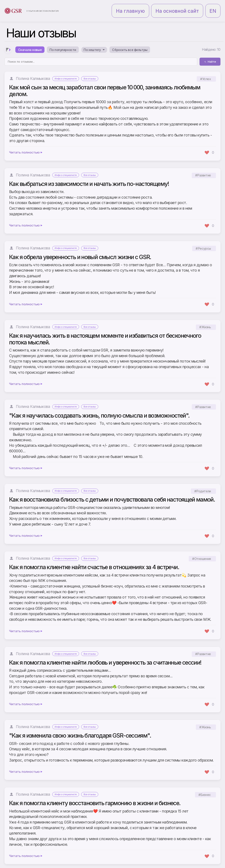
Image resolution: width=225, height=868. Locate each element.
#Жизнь (205, 319)
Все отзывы (97, 70)
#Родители (203, 483)
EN (215, 6)
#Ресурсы (203, 240)
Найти (210, 53)
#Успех (205, 70)
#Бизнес (205, 786)
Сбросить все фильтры (151, 41)
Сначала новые (32, 41)
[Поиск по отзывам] (101, 53)
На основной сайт (193, 6)
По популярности (71, 41)
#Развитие (203, 167)
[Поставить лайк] (209, 144)
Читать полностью (26, 144)
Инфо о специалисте (68, 70)
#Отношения (202, 550)
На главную (164, 6)
